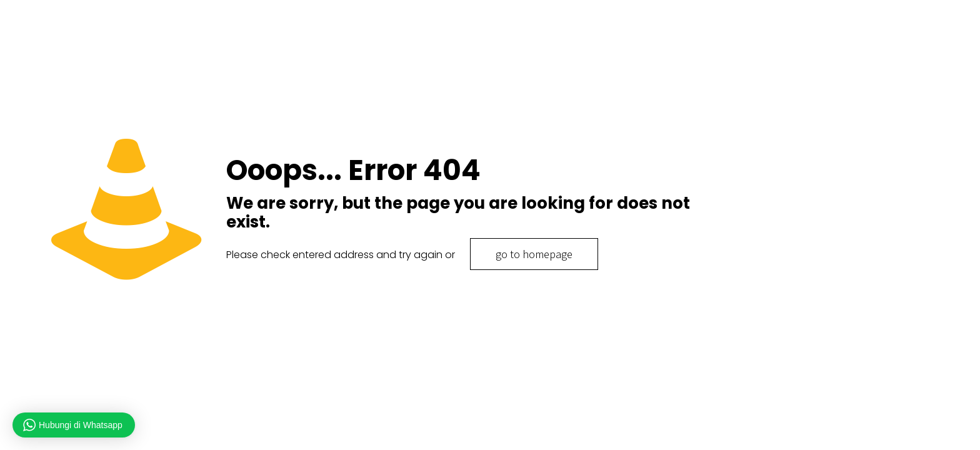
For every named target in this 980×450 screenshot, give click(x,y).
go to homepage (534, 254)
